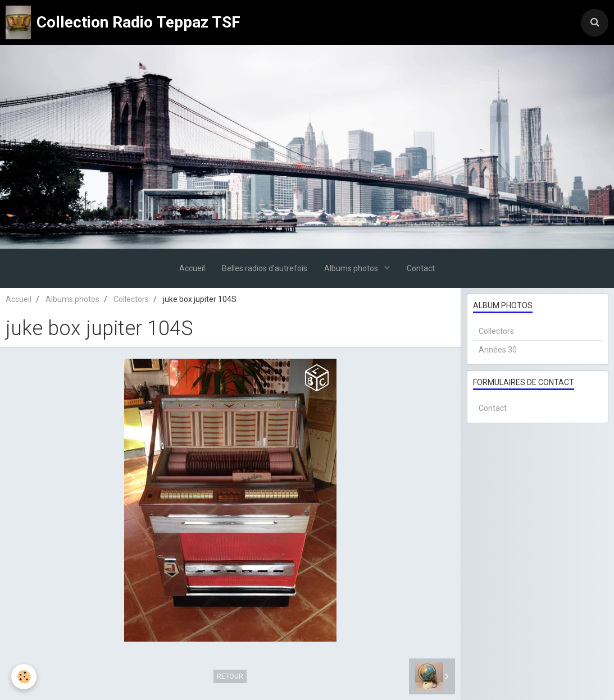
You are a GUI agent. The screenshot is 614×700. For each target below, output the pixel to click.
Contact (421, 268)
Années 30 (498, 350)
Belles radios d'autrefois (265, 268)
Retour (230, 676)
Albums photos (352, 268)
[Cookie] (24, 677)
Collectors (131, 299)
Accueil (192, 268)
